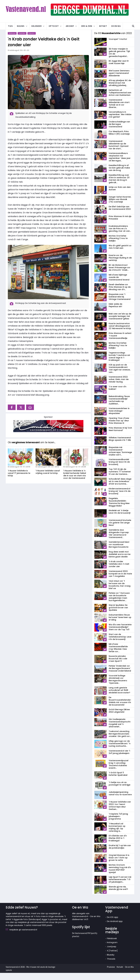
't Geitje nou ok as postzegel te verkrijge (119, 791)
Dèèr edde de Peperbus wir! (115, 312)
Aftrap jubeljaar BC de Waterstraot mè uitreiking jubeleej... (120, 90)
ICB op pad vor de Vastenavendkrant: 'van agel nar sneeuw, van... (120, 376)
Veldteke (22, 40)
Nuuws (21, 26)
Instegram (112, 949)
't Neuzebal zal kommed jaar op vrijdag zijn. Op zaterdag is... (117, 834)
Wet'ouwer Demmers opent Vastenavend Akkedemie (119, 80)
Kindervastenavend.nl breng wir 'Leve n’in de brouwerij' (120, 498)
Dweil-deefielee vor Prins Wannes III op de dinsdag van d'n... (120, 294)
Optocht (54, 26)
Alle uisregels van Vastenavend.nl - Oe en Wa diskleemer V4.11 (86, 923)
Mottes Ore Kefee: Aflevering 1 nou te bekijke (118, 353)
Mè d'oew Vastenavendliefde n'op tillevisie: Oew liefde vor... (118, 655)
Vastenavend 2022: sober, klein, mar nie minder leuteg (119, 386)
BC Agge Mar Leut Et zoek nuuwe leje (119, 69)
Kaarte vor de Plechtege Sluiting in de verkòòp (120, 265)
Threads (111, 966)
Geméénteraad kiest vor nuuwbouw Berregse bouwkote (119, 552)
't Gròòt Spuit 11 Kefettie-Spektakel (118, 781)
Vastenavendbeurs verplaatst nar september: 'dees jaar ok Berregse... (120, 164)
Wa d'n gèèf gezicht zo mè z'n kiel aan (120, 254)
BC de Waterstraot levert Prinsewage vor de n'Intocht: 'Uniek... (119, 275)
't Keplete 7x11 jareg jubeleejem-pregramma (118, 823)
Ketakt (103, 26)
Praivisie (111, 974)
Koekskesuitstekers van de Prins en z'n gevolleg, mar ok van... (120, 236)
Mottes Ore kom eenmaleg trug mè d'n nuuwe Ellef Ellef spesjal (120, 876)
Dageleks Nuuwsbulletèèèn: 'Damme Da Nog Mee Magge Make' (119, 509)
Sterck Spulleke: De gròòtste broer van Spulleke (118, 615)
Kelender (37, 26)
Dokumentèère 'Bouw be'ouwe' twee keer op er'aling (120, 624)
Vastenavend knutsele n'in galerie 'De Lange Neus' (120, 530)
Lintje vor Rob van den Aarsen (120, 195)
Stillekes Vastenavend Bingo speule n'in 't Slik (120, 446)
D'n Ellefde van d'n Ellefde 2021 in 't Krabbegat (118, 845)
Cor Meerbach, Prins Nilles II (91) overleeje (119, 140)
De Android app (115, 928)
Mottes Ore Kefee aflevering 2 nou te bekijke (118, 245)
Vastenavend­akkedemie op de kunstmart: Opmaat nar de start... (119, 152)
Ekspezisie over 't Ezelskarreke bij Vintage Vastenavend (120, 304)
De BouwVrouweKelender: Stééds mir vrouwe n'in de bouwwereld (120, 708)
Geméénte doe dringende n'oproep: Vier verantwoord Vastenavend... (119, 541)
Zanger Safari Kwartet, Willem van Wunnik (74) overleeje (120, 206)
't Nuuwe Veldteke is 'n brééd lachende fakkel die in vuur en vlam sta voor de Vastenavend (75, 481)
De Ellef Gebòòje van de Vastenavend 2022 (120, 215)
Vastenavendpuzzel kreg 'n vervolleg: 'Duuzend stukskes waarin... (119, 771)
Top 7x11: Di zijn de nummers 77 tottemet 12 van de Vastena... (120, 479)
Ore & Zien (87, 26)
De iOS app (113, 924)
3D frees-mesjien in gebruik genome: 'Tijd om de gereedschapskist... (119, 60)
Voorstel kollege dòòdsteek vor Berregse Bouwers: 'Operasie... (118, 686)
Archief (70, 26)
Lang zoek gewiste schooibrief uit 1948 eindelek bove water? (119, 697)
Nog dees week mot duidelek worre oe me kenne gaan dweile (120, 561)
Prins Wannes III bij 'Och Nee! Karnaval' (120, 436)
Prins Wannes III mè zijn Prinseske (120, 225)
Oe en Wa (116, 26)
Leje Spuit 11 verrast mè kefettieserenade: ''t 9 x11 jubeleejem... (120, 887)
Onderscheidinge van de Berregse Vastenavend (119, 131)
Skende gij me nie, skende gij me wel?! (118, 895)
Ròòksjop (12, 40)
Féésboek (112, 945)
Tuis (10, 26)
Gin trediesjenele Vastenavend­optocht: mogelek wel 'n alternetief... (120, 730)
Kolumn (32, 40)
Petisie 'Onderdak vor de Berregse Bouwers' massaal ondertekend (120, 675)
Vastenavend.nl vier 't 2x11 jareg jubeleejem (119, 759)
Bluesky (111, 962)
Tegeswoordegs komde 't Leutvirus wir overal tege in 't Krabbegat (119, 364)
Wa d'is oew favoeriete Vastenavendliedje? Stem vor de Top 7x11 (120, 634)
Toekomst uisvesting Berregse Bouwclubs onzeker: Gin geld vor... (120, 741)
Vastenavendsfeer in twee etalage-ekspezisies (119, 418)
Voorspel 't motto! (118, 46)
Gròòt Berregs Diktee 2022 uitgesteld (119, 718)
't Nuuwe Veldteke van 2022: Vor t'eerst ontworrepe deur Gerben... (120, 813)
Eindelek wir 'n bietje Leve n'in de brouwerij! (120, 519)
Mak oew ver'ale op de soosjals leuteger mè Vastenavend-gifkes (120, 323)
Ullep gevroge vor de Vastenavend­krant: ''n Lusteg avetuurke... (120, 751)
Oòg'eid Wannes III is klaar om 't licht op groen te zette (119, 865)
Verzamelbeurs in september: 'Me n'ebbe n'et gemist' (120, 122)
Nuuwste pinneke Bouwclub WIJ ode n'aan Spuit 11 (118, 666)
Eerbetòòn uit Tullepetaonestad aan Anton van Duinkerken (120, 100)
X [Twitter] (112, 958)
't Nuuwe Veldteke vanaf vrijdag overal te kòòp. (48, 479)
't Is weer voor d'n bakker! (118, 395)
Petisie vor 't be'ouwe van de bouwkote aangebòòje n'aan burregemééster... (119, 604)
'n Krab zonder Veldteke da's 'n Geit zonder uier (119, 571)
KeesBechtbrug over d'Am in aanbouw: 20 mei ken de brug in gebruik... (119, 186)
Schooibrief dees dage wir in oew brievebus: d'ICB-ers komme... (120, 488)
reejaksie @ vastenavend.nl (23, 937)
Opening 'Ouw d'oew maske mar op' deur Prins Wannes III (119, 428)
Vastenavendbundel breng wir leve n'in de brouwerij (119, 469)
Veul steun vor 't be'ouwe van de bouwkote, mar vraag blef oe (120, 592)
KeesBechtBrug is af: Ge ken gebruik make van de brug (119, 175)
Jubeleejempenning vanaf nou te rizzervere (120, 800)
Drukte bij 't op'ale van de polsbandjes (120, 854)
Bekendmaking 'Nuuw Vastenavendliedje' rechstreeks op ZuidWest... (119, 407)
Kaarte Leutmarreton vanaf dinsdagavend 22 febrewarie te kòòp (120, 333)
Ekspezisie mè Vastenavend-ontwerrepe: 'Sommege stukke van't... (120, 458)
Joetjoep (112, 954)
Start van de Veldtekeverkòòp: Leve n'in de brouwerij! (120, 644)
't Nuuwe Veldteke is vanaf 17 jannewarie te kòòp (19, 480)
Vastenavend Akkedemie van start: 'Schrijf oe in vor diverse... (119, 111)
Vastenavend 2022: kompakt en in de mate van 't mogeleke (120, 581)
